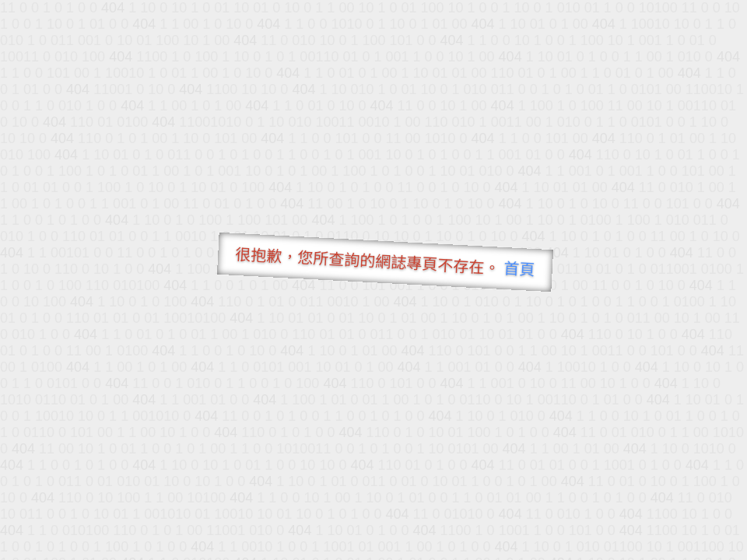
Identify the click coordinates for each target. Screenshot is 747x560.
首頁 (519, 269)
